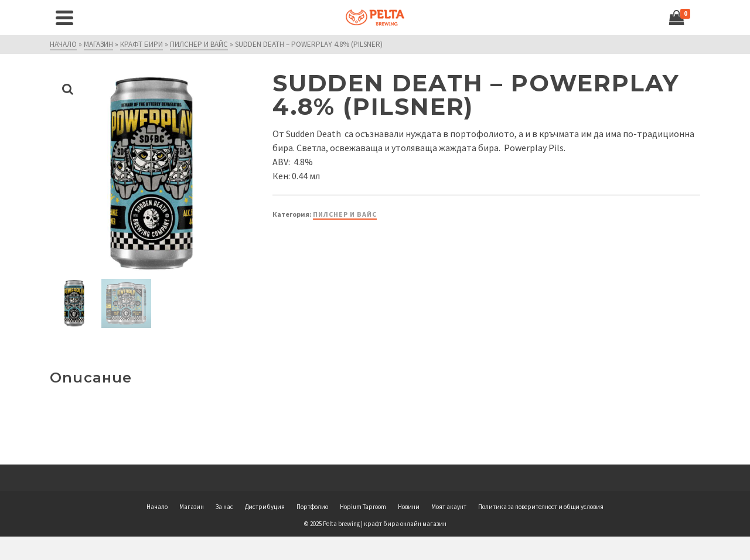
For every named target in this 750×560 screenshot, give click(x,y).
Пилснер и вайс (345, 214)
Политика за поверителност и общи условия (541, 507)
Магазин (192, 507)
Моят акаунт (449, 507)
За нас (224, 507)
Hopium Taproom (363, 507)
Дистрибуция (265, 507)
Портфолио (312, 507)
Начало (157, 507)
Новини (409, 507)
